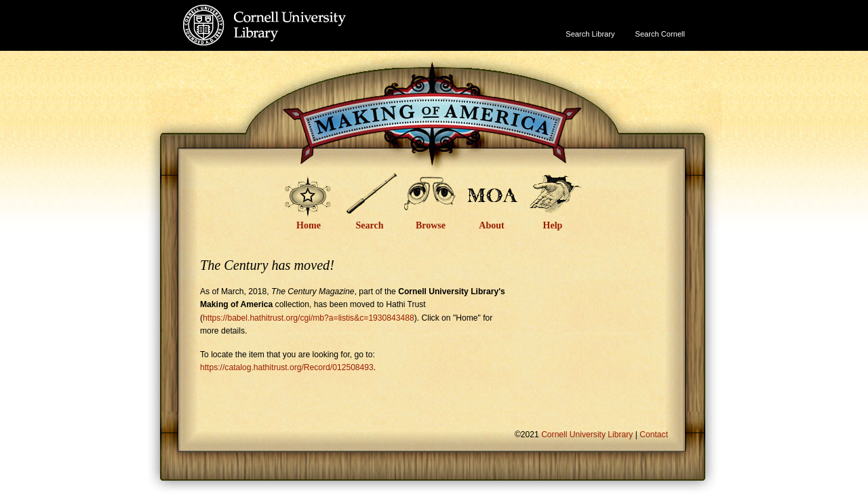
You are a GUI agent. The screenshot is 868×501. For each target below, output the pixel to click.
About (491, 225)
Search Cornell (660, 34)
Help (553, 225)
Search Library (590, 34)
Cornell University (292, 13)
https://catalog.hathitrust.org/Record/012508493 (287, 367)
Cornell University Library (292, 38)
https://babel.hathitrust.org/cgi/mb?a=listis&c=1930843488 (309, 318)
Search (370, 225)
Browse (431, 225)
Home (309, 225)
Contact (654, 435)
